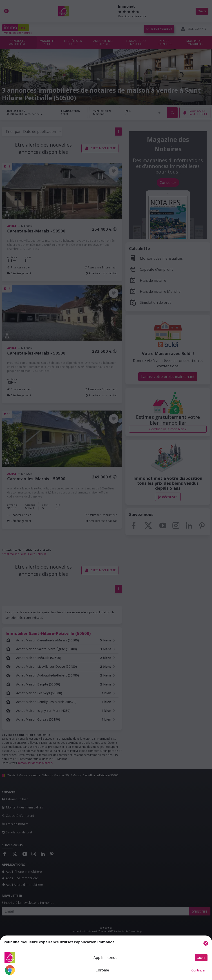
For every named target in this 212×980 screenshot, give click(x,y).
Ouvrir (201, 958)
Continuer (198, 970)
